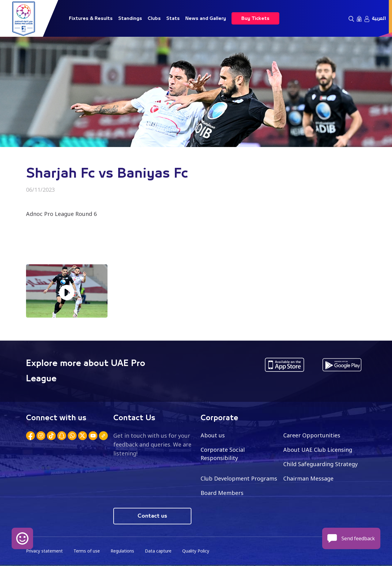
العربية (379, 18)
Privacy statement (44, 551)
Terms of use (87, 551)
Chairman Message (308, 478)
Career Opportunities (312, 435)
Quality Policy (196, 551)
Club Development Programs (239, 478)
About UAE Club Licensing (318, 450)
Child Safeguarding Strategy (320, 464)
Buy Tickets (255, 18)
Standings (130, 18)
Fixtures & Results (91, 18)
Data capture (158, 551)
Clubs (154, 18)
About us (213, 435)
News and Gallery (206, 18)
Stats (173, 18)
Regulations (122, 551)
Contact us (152, 516)
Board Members (222, 493)
